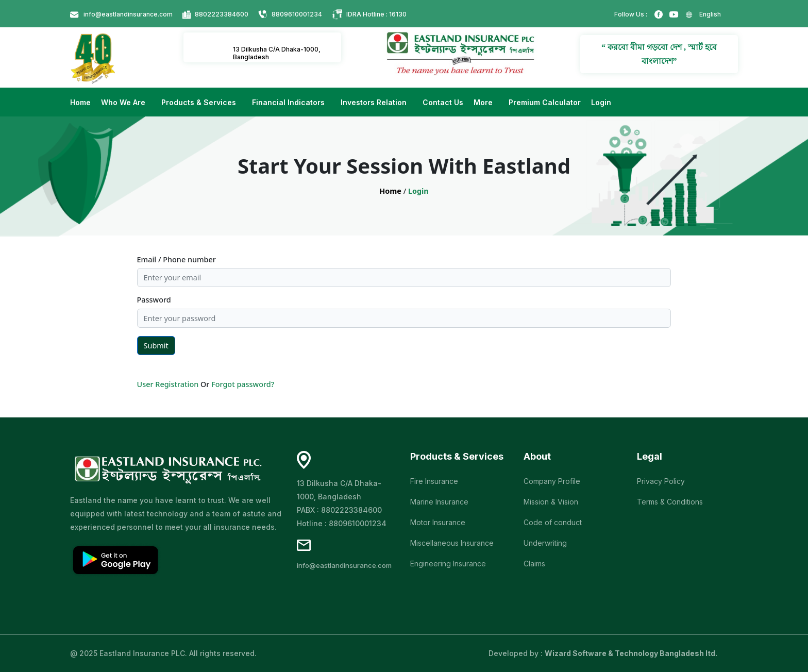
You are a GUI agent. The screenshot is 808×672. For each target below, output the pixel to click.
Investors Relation (375, 102)
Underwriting (545, 543)
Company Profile (552, 481)
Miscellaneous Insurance (452, 543)
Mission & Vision (551, 502)
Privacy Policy (661, 481)
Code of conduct (553, 522)
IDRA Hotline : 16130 (376, 14)
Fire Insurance (434, 481)
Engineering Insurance (448, 564)
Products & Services (200, 102)
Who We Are (124, 102)
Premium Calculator (545, 102)
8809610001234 (297, 14)
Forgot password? (243, 384)
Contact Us (443, 102)
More (484, 102)
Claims (534, 564)
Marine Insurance (439, 502)
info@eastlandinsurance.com (128, 14)
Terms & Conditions (670, 502)
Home (80, 102)
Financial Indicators (289, 102)
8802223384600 (222, 14)
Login (601, 102)
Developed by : (603, 653)
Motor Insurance (438, 522)
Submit (156, 346)
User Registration (168, 384)
